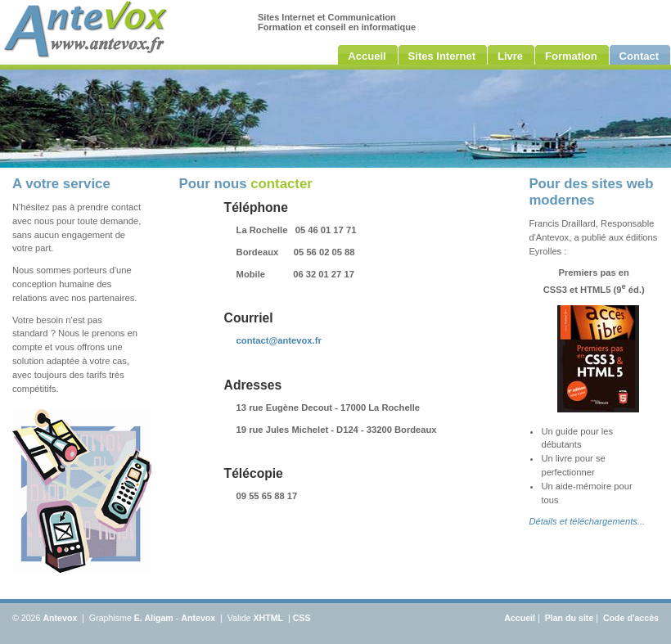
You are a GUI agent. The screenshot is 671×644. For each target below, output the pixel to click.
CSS (302, 618)
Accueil (520, 618)
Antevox (60, 618)
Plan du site (570, 618)
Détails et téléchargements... (587, 521)
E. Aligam (154, 618)
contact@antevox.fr (279, 340)
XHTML (268, 618)
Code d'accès (631, 618)
